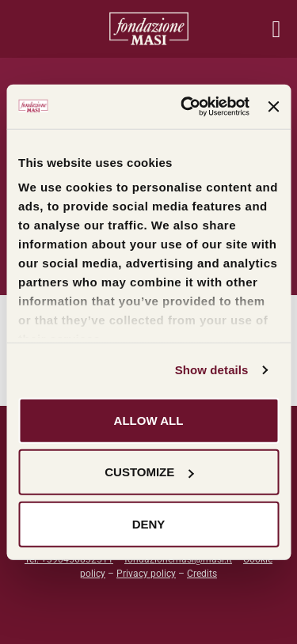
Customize (149, 472)
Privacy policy (146, 574)
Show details (212, 370)
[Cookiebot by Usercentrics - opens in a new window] (187, 107)
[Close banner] (273, 107)
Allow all (149, 420)
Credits (202, 574)
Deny (149, 523)
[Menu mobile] (276, 29)
